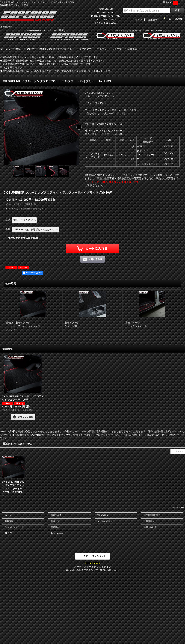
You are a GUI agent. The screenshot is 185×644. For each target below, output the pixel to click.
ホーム (8, 515)
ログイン (138, 20)
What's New (103, 515)
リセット (179, 451)
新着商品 (55, 527)
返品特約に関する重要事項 (23, 238)
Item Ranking (57, 533)
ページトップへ (177, 507)
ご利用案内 (149, 521)
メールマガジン (105, 521)
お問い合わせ (150, 527)
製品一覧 (55, 521)
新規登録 (153, 20)
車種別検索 (56, 515)
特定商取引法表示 (152, 515)
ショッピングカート (14, 527)
